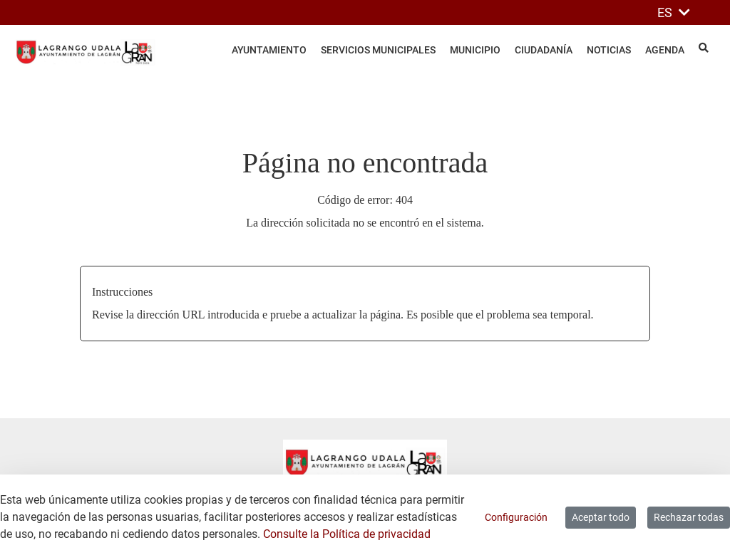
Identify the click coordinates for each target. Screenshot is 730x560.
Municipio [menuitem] (475, 50)
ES (674, 12)
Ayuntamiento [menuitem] (269, 50)
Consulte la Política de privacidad (347, 534)
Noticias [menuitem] (609, 50)
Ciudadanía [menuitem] (544, 50)
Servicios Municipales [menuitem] (378, 50)
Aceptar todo (601, 517)
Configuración (516, 517)
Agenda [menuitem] (665, 50)
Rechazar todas (689, 517)
